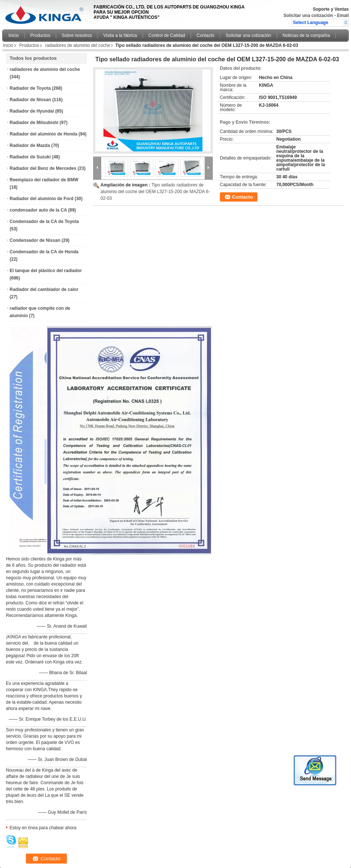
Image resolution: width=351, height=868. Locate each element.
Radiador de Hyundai (32, 111)
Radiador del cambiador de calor (44, 289)
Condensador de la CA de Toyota (44, 222)
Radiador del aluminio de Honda (43, 134)
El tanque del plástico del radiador (46, 271)
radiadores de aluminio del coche (78, 45)
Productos (40, 35)
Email (343, 16)
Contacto (205, 35)
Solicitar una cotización (308, 16)
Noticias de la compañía (306, 35)
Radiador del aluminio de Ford (42, 199)
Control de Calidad (167, 35)
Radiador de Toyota (30, 88)
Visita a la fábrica (120, 35)
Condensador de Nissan (35, 240)
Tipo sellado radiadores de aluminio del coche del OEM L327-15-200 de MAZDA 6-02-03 (155, 192)
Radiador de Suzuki (30, 157)
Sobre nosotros (77, 35)
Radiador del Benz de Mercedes (43, 168)
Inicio (14, 35)
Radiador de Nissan (30, 100)
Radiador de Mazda (30, 145)
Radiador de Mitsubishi (34, 123)
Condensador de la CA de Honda (44, 252)
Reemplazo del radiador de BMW (44, 180)
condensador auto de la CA (38, 210)
